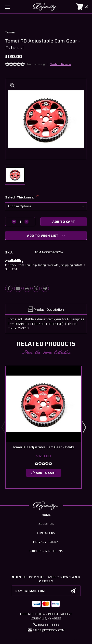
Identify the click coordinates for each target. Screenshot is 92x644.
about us (46, 524)
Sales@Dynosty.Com (48, 630)
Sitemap (72, 640)
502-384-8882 (49, 624)
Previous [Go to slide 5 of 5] (3, 427)
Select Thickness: (22, 197)
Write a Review (61, 64)
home (46, 515)
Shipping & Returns (46, 551)
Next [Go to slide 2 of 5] (84, 427)
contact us (46, 533)
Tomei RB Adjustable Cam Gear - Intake (43, 447)
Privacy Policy (46, 542)
